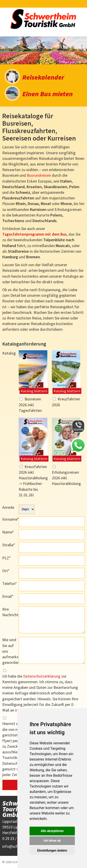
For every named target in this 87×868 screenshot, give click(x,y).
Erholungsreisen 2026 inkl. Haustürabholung (66, 478)
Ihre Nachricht (10, 612)
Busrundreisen (39, 175)
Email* (8, 596)
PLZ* (7, 558)
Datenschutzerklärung (42, 676)
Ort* (6, 571)
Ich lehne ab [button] (52, 841)
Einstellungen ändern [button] (52, 850)
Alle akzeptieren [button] (52, 831)
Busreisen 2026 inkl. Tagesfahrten (30, 405)
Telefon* (10, 584)
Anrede (8, 507)
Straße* (9, 545)
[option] (43, 50)
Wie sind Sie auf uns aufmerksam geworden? (10, 651)
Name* (8, 532)
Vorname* (10, 519)
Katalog (9, 353)
